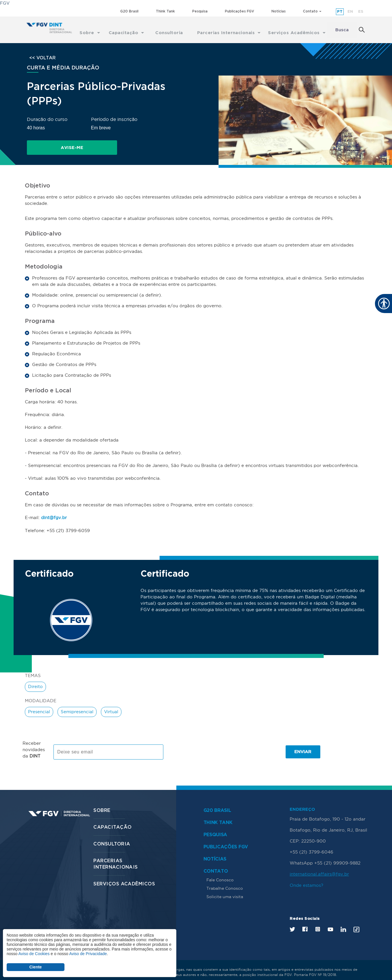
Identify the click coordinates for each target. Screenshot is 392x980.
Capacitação (112, 821)
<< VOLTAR (42, 54)
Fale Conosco (220, 874)
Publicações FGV (240, 11)
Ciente (36, 967)
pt (340, 11)
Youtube (330, 923)
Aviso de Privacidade (88, 954)
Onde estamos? (306, 879)
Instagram (318, 922)
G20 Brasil (129, 11)
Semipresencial (77, 706)
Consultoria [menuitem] (168, 28)
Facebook (305, 922)
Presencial (39, 706)
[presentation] (213, 746)
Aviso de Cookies (34, 954)
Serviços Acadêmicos (124, 878)
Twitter (292, 923)
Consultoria (112, 838)
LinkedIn (343, 923)
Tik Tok (356, 923)
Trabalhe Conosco (225, 882)
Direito (35, 681)
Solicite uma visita (225, 890)
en (350, 11)
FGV (5, 3)
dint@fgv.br (54, 512)
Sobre (102, 804)
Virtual (111, 706)
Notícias (279, 11)
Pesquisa (200, 11)
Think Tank (165, 11)
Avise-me (56, 143)
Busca (342, 28)
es (361, 11)
